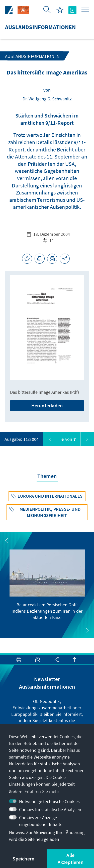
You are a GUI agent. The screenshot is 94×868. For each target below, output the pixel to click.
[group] (47, 585)
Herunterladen (47, 405)
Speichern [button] (23, 859)
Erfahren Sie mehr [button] (42, 791)
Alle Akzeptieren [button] (71, 859)
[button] (7, 541)
